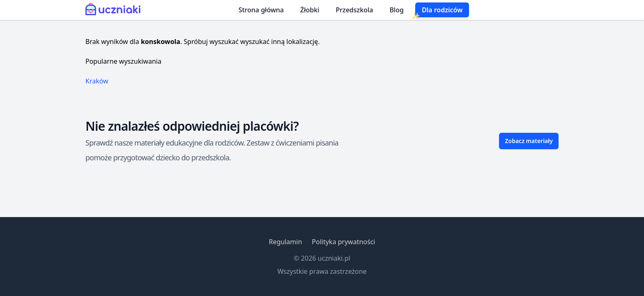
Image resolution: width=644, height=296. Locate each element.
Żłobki (310, 10)
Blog (396, 10)
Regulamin (285, 242)
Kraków (97, 81)
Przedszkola (355, 10)
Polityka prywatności (343, 242)
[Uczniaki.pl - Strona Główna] (115, 10)
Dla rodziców (442, 10)
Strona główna (261, 10)
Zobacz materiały (529, 141)
